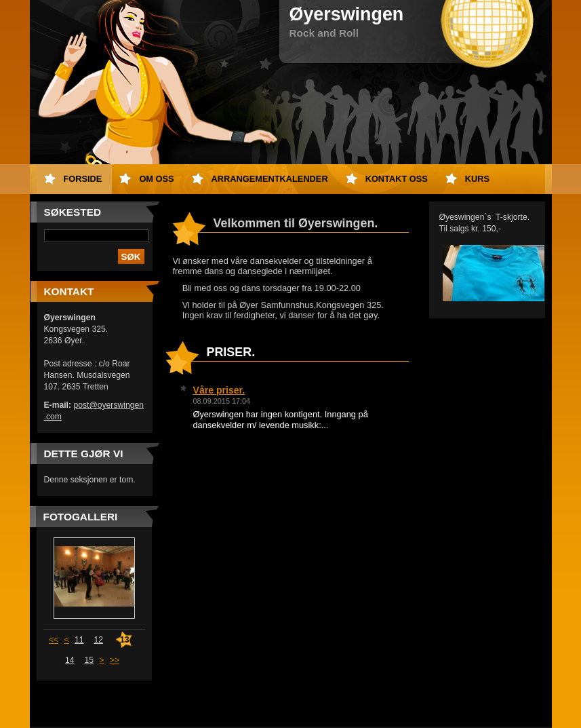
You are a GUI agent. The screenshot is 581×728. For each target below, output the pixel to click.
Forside (83, 179)
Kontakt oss (397, 179)
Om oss (156, 179)
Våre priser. (219, 390)
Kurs (477, 179)
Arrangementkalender (270, 179)
